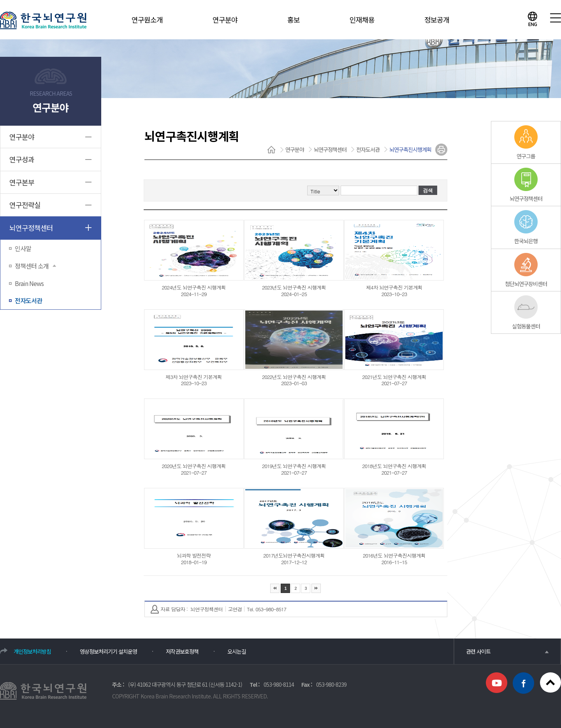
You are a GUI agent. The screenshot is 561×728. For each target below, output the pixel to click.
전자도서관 (28, 300)
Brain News (29, 283)
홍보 (294, 19)
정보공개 (437, 19)
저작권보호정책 (182, 651)
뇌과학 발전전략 (194, 555)
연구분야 (225, 19)
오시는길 (237, 651)
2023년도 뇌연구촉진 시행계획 (294, 287)
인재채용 (362, 19)
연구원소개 (147, 19)
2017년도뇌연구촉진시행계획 (294, 555)
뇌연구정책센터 (31, 228)
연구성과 (22, 159)
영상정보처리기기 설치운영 (108, 651)
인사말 (23, 248)
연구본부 (22, 182)
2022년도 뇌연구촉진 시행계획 (294, 377)
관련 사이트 (507, 651)
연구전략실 (25, 205)
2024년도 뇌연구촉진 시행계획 (194, 287)
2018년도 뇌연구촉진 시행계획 (394, 466)
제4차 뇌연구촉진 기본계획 (394, 287)
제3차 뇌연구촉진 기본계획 (194, 377)
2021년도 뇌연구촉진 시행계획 (394, 377)
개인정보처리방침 (32, 651)
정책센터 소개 (35, 266)
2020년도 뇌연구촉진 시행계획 (194, 466)
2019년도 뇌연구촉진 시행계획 (294, 466)
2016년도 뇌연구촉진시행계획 (394, 555)
